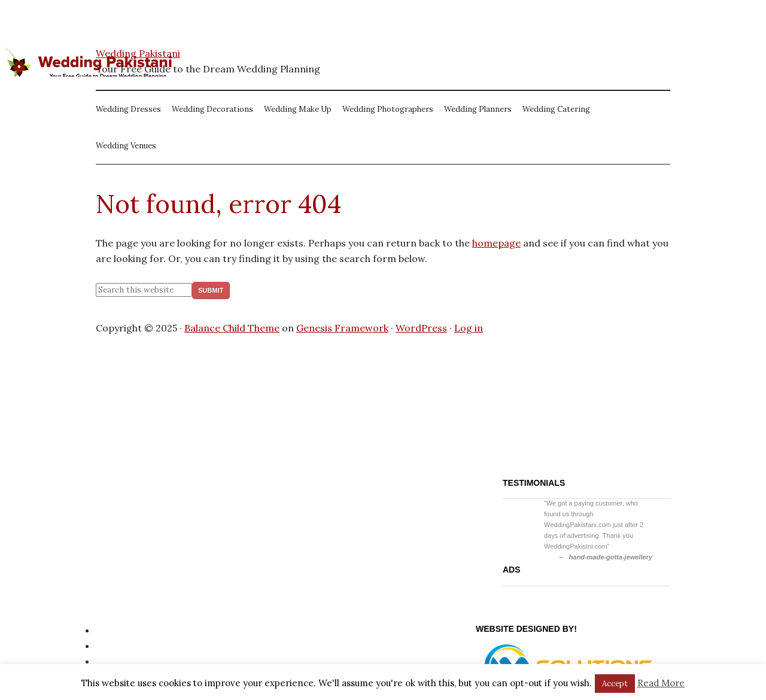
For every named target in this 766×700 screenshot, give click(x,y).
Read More (661, 683)
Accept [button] (615, 684)
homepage (496, 243)
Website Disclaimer (140, 661)
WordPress (421, 328)
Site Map (116, 646)
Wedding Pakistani (138, 53)
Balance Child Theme (232, 328)
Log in (469, 328)
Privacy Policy (127, 630)
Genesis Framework (342, 328)
